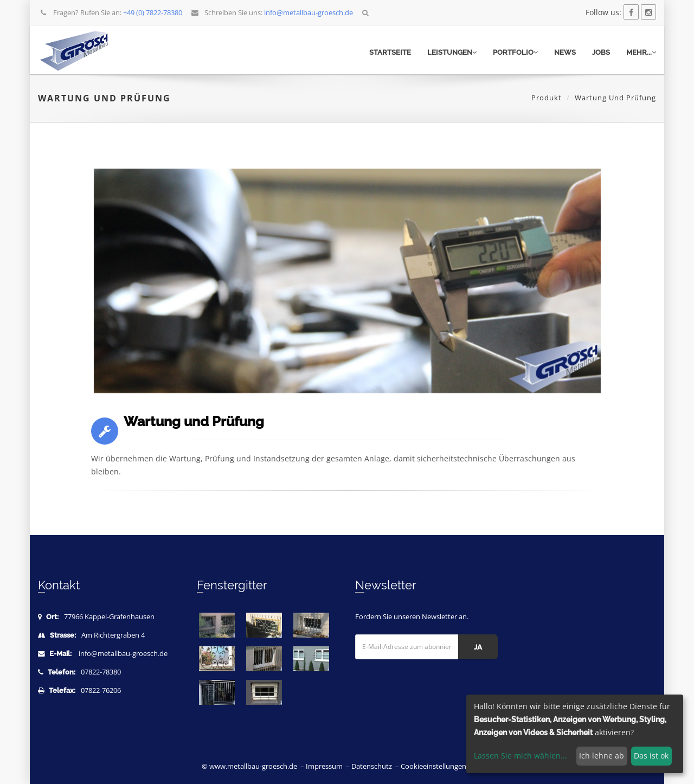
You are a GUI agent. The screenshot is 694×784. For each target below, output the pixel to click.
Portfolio (515, 52)
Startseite (390, 52)
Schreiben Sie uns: (272, 12)
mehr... (641, 52)
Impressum (324, 766)
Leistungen (452, 52)
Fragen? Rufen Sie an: (111, 12)
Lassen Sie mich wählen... (520, 756)
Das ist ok (651, 756)
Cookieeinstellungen (433, 766)
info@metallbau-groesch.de (123, 654)
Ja (478, 647)
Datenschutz (372, 766)
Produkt (547, 98)
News (565, 52)
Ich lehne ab (602, 756)
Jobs (601, 52)
